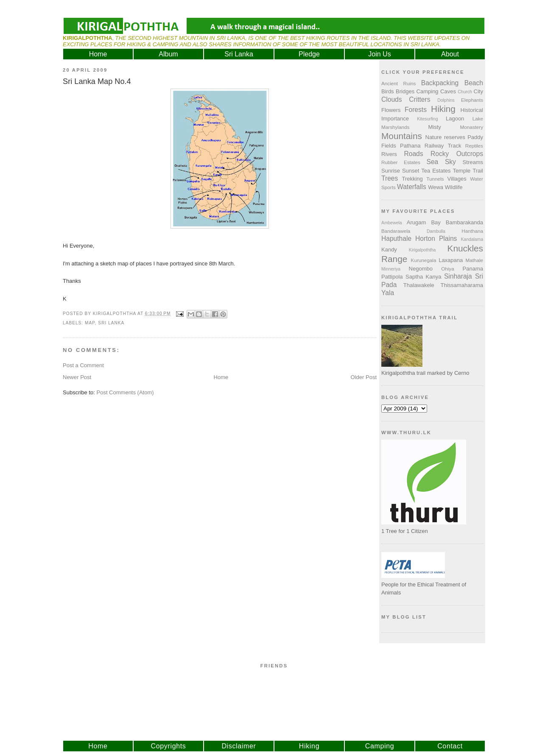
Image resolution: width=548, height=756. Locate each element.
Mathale (474, 260)
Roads (414, 154)
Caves (448, 91)
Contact (450, 746)
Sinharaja (458, 276)
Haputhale (396, 239)
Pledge (309, 54)
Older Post (364, 377)
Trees (390, 178)
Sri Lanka (239, 54)
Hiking (443, 109)
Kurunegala (424, 260)
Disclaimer (239, 746)
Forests (416, 110)
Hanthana (472, 231)
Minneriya (391, 269)
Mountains (402, 136)
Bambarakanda (464, 222)
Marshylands (395, 127)
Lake (478, 119)
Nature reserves (445, 137)
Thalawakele (419, 285)
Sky (450, 162)
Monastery (471, 127)
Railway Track (443, 146)
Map (90, 323)
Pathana (410, 146)
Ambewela (392, 223)
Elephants (472, 100)
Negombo (421, 269)
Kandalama (472, 239)
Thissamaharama (462, 285)
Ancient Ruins (398, 83)
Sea (433, 162)
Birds (388, 91)
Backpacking (440, 83)
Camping (428, 91)
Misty (434, 127)
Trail (478, 171)
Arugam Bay (424, 222)
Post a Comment (83, 365)
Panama (473, 269)
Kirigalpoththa (422, 250)
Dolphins (446, 100)
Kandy (389, 250)
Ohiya (448, 269)
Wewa (436, 187)
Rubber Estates (401, 162)
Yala (388, 293)
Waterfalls (412, 187)
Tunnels (435, 179)
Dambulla (436, 231)
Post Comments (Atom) (125, 392)
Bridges (405, 91)
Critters (419, 99)
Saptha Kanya (423, 277)
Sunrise (391, 171)
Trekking (412, 179)
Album (168, 54)
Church (465, 92)
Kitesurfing (427, 119)
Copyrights (169, 746)
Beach (474, 83)
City (478, 91)
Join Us (379, 54)
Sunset (411, 171)
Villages (457, 179)
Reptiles (474, 146)
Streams (473, 162)
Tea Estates (436, 171)
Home (98, 54)
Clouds (392, 99)
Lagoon (455, 119)
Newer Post (77, 377)
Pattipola (392, 277)
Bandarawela (396, 231)
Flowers (391, 110)
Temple (461, 171)
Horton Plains (436, 239)
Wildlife (454, 187)
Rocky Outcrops (457, 154)
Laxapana (451, 260)
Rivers (389, 154)
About (450, 54)
